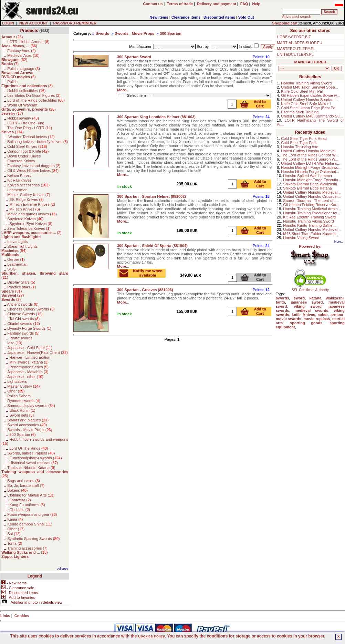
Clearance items (186, 17)
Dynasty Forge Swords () (29, 328)
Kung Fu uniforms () (27, 505)
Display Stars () (21, 282)
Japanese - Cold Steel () (30, 348)
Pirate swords (21, 338)
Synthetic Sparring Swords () (33, 539)
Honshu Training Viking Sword (306, 83)
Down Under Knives (24, 156)
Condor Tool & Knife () (28, 151)
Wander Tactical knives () (31, 137)
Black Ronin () (22, 410)
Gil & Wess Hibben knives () (33, 171)
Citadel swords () (24, 324)
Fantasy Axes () (22, 51)
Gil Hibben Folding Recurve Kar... (311, 205)
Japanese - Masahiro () (28, 372)
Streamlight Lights (22, 246)
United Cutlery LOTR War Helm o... (311, 163)
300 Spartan (170, 33)
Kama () (15, 519)
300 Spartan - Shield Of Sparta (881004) (152, 246)
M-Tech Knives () (25, 209)
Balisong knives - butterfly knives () (38, 142)
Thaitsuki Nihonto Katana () (31, 468)
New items (159, 17)
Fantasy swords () (23, 333)
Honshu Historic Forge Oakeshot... (310, 172)
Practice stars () (22, 287)
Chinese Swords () (25, 314)
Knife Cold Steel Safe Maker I (306, 104)
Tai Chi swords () (24, 319)
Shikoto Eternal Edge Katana (307, 188)
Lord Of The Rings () (29, 448)
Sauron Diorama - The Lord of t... (311, 201)
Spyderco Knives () (25, 219)
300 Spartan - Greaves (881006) (145, 290)
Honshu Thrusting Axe (300, 147)
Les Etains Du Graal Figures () (34, 95)
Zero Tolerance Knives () (29, 228)
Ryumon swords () (24, 401)
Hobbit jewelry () (23, 118)
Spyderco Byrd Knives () (31, 224)
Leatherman (17, 190)
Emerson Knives (21, 161)
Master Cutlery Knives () (29, 195)
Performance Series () (29, 367)
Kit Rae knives (19, 180)
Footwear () (20, 500)
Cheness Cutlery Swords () (31, 309)
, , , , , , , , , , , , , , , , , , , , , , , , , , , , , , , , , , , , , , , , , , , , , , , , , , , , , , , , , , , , (304, 68)
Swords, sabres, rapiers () (31, 453)
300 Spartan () (22, 435)
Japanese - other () (25, 377)
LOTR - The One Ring (26, 123)
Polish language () (24, 69)
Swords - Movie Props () (30, 430)
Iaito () (15, 343)
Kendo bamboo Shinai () (30, 524)
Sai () (14, 534)
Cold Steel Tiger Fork (299, 143)
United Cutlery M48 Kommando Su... (312, 116)
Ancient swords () (23, 304)
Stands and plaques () (28, 420)
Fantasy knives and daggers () (34, 166)
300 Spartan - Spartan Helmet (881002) (151, 196)
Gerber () (16, 259)
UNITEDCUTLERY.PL (295, 54)
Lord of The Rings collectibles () (36, 100)
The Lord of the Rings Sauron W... (310, 159)
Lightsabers (17, 381)
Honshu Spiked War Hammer (308, 176)
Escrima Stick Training (300, 112)
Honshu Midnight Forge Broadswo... (311, 167)
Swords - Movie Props (134, 33)
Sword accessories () (27, 425)
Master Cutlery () (23, 386)
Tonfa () (15, 543)
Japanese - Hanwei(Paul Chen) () (38, 352)
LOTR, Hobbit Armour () (28, 42)
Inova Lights (17, 242)
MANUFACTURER (310, 62)
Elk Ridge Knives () (27, 200)
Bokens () (17, 490)
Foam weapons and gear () (32, 514)
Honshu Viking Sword (301, 238)
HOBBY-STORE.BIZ (294, 37)
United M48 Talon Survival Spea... (310, 87)
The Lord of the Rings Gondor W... (310, 155)
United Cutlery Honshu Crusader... (312, 196)
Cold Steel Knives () (27, 146)
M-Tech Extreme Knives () (32, 204)
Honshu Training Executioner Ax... (312, 213)
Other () (16, 391)
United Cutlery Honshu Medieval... (310, 151)
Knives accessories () (28, 185)
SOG (11, 269)
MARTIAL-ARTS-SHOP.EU (300, 43)
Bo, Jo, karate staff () (26, 485)
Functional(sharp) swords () (35, 458)
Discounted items (219, 17)
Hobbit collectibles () (26, 91)
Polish (12, 82)
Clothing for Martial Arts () (31, 495)
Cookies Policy (151, 636)
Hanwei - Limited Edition (30, 357)
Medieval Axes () (23, 55)
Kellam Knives (19, 175)
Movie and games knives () (32, 214)
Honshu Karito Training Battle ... (310, 225)
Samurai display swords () (31, 406)
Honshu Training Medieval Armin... (312, 209)
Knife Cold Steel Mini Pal (302, 91)
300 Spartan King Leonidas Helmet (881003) (156, 117)
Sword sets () (22, 415)
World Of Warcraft (22, 105)
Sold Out (246, 17)
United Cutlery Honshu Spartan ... (309, 100)
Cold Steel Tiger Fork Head (304, 139)
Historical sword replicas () (34, 463)
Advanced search (297, 17)
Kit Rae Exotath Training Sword (309, 217)
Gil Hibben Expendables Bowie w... (310, 95)
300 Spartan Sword (134, 57)
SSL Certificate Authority (310, 288)
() (12, 37)
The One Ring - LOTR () (30, 128)
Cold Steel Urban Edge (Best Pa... (310, 108)
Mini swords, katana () (29, 362)
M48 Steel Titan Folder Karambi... (311, 234)
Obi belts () (20, 510)
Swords (102, 33)
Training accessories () (27, 548)
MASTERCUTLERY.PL (296, 49)
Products (29, 31)
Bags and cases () (24, 481)
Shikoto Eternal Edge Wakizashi (310, 184)
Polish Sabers (19, 396)
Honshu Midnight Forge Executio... (312, 180)
